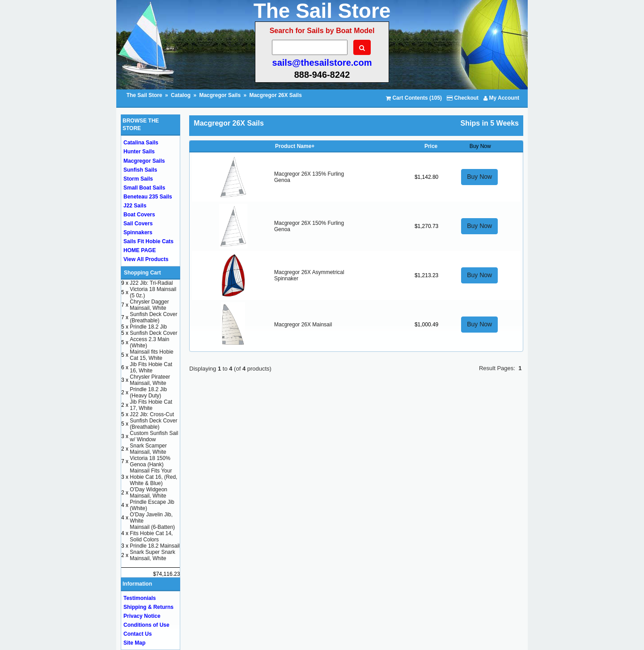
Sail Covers (138, 224)
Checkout (463, 98)
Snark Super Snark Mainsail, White (152, 555)
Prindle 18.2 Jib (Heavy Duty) (148, 393)
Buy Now (479, 177)
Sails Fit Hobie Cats (148, 241)
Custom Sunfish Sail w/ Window (154, 436)
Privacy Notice (142, 616)
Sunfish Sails (140, 170)
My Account (501, 98)
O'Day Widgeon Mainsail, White (148, 493)
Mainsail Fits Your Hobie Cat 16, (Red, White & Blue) (153, 477)
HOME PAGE (140, 250)
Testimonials (140, 598)
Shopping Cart (142, 273)
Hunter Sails (139, 152)
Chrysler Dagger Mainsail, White (149, 305)
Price (431, 146)
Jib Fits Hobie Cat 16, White (151, 367)
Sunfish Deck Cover (153, 333)
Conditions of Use (146, 625)
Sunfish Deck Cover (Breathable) (153, 317)
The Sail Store (145, 95)
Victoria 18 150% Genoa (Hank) (150, 461)
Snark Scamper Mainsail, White (148, 449)
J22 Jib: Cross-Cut (152, 414)
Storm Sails (138, 179)
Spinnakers (138, 232)
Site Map (134, 643)
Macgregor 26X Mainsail (303, 325)
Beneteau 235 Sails (148, 197)
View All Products (146, 259)
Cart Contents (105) (414, 98)
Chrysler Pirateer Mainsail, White (150, 380)
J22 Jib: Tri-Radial (151, 283)
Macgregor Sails (220, 95)
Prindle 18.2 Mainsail (155, 546)
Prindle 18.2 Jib (148, 327)
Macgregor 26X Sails (275, 95)
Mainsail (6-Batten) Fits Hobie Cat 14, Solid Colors (152, 533)
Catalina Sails (141, 143)
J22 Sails (135, 206)
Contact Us (138, 634)
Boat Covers (139, 215)
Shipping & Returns (148, 607)
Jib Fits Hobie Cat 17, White (151, 405)
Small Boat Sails (144, 188)
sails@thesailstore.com (322, 63)
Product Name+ (295, 146)
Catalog (181, 95)
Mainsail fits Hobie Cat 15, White (151, 355)
